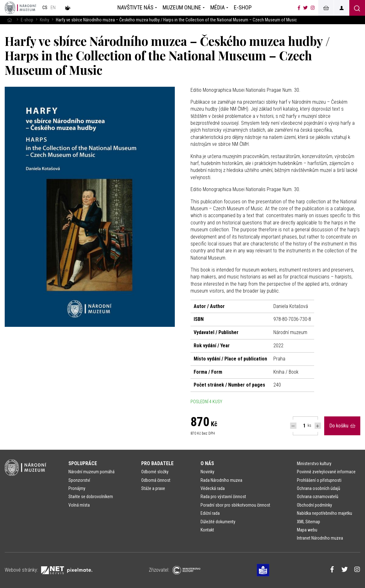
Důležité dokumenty (218, 522)
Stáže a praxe (153, 488)
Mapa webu (307, 530)
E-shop (27, 20)
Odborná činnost (156, 480)
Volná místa (79, 505)
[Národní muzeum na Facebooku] (299, 8)
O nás (207, 463)
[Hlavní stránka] (9, 20)
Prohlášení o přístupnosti (319, 480)
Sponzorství (79, 480)
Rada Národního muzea (221, 480)
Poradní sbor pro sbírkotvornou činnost (235, 505)
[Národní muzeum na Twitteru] (305, 8)
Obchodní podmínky (314, 505)
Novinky (207, 472)
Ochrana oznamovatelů (318, 497)
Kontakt (207, 530)
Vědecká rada (213, 488)
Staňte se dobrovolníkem (91, 497)
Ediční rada (210, 513)
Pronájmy (77, 488)
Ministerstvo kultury (314, 464)
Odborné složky (155, 472)
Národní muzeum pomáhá (91, 472)
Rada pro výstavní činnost (223, 497)
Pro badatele (157, 463)
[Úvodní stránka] (20, 8)
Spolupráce (83, 463)
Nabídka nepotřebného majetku (325, 513)
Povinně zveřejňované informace (326, 472)
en (53, 8)
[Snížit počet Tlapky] (293, 426)
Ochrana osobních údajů (319, 488)
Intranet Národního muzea (320, 538)
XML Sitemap (309, 522)
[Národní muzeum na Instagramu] (313, 8)
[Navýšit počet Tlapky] (318, 426)
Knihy (45, 20)
